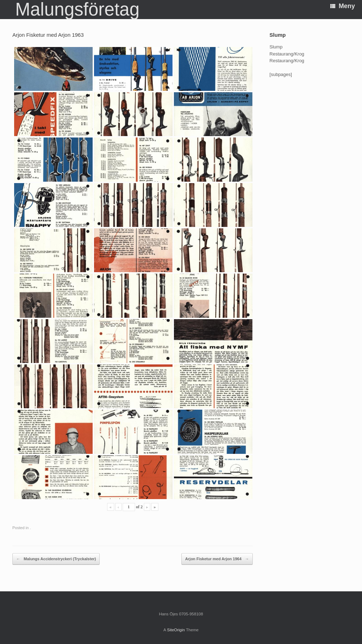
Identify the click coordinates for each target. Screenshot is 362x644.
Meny (343, 6)
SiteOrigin (176, 630)
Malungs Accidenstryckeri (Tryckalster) (56, 559)
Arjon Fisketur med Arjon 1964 (217, 559)
